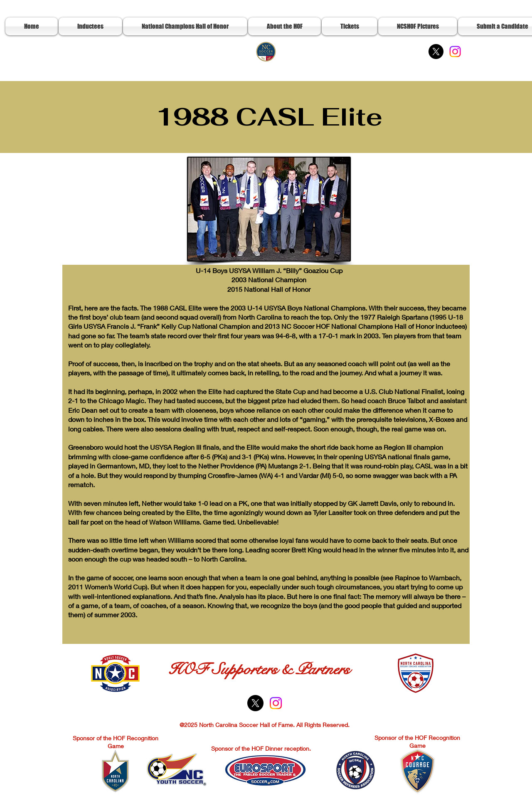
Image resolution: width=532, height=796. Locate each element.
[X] (436, 52)
